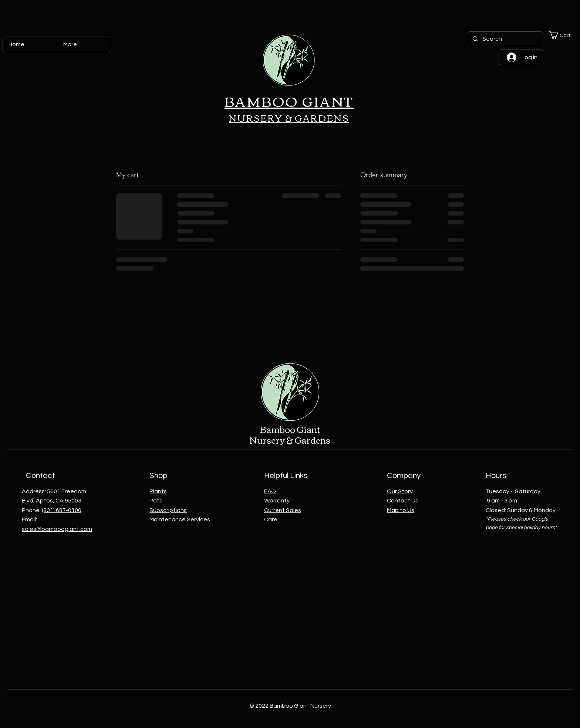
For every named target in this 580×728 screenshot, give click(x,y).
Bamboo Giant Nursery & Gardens (290, 434)
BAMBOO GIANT (289, 101)
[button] (563, 35)
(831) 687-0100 (62, 510)
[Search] (505, 39)
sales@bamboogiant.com (57, 529)
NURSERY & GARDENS (289, 118)
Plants (158, 491)
